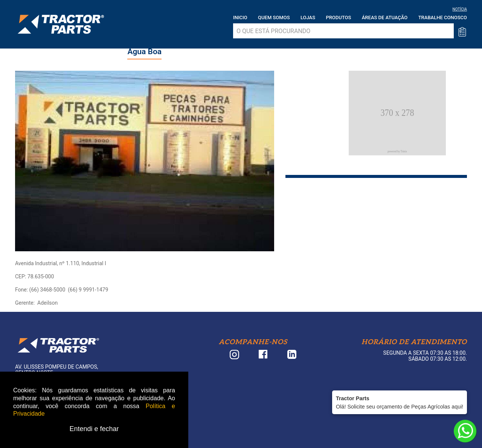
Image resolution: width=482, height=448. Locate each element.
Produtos (338, 17)
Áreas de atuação (385, 17)
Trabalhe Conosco (443, 17)
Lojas (308, 17)
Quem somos (274, 17)
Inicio (240, 17)
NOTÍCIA (460, 9)
